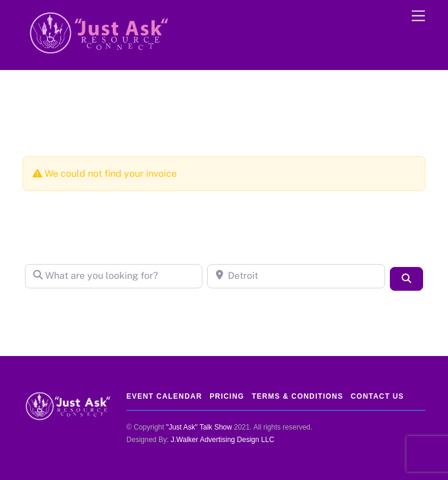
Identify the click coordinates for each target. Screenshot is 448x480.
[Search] (406, 279)
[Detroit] (296, 276)
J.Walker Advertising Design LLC (223, 440)
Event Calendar (164, 396)
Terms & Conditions (297, 396)
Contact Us (377, 396)
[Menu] (418, 16)
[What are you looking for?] (114, 276)
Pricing (227, 396)
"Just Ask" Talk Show (199, 427)
